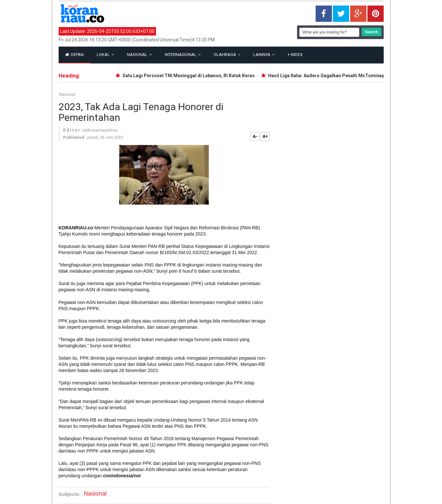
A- (255, 136)
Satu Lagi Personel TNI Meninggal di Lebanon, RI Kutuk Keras (190, 76)
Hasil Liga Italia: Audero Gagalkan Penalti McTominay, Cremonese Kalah (347, 76)
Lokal (105, 55)
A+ (265, 136)
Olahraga (227, 55)
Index (295, 55)
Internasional (183, 55)
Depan (74, 55)
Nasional (139, 55)
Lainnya (264, 55)
